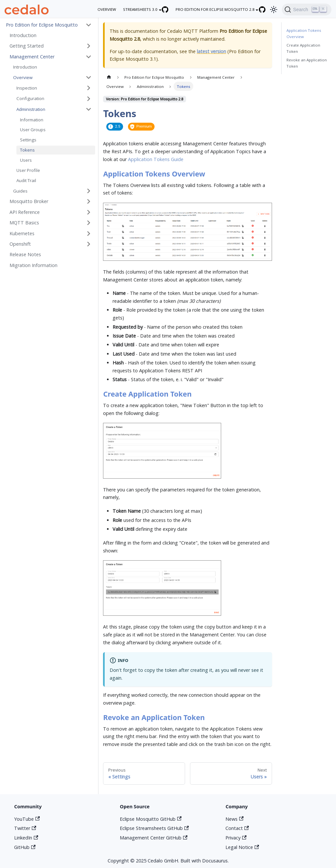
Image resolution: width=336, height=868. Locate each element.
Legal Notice (242, 847)
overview (107, 9)
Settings (28, 140)
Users (26, 160)
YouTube (27, 819)
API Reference (25, 212)
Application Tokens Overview (304, 33)
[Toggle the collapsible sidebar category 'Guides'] (89, 191)
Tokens (27, 150)
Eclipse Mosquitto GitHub (151, 819)
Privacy (236, 838)
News (234, 819)
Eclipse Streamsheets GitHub (154, 828)
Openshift (20, 244)
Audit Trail (26, 180)
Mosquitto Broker (29, 201)
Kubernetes (22, 233)
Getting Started (27, 46)
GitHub (25, 847)
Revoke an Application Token (307, 63)
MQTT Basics (24, 223)
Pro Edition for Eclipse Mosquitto (42, 25)
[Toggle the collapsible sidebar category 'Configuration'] (89, 99)
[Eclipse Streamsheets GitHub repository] (169, 9)
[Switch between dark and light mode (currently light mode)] (274, 9)
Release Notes (25, 254)
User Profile (28, 170)
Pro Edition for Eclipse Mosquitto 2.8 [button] (215, 9)
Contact (237, 828)
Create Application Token (303, 48)
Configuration (30, 98)
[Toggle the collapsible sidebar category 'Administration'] (89, 109)
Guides (20, 191)
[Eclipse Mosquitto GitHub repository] (265, 9)
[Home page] (109, 77)
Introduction (23, 35)
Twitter (25, 828)
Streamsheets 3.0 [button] (140, 9)
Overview (23, 77)
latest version (211, 51)
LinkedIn (26, 838)
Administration (31, 109)
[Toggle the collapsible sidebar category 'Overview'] (89, 78)
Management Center (32, 57)
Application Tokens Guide (156, 159)
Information (32, 120)
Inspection (27, 88)
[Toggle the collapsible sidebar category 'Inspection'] (89, 88)
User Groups (33, 130)
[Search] (306, 10)
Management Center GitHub (154, 838)
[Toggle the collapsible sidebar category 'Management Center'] (89, 57)
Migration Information (33, 265)
